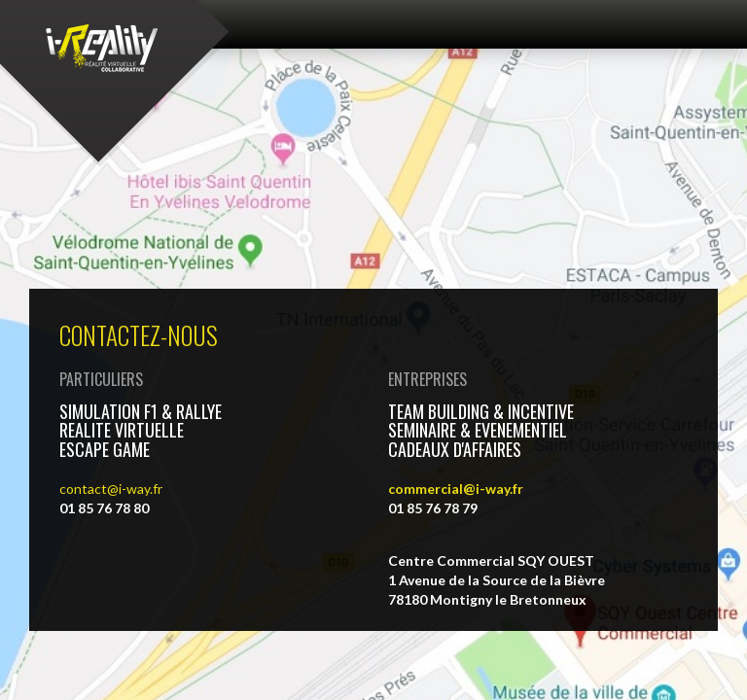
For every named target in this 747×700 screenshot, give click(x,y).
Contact (48, 446)
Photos (141, 528)
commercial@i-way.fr (456, 323)
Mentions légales (356, 528)
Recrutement (495, 528)
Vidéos (55, 528)
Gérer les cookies (635, 528)
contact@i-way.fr (111, 323)
